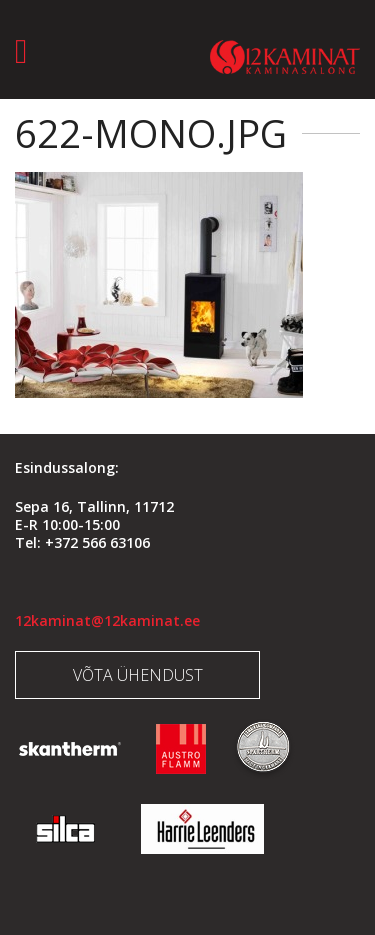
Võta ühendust (138, 675)
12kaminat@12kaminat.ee (107, 620)
